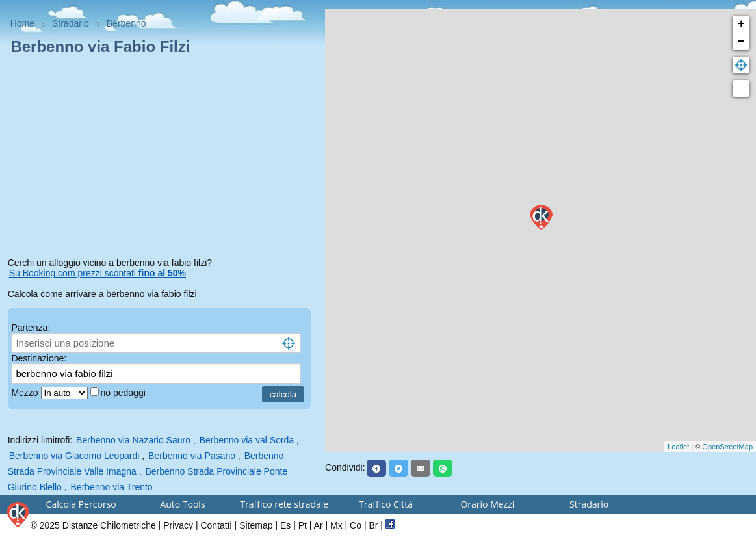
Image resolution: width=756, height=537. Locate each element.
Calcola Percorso (81, 504)
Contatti (216, 525)
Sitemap (256, 525)
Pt (303, 525)
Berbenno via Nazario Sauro (133, 440)
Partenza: (31, 328)
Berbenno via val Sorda (247, 440)
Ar (319, 525)
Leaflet (678, 447)
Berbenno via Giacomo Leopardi (74, 456)
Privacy (178, 525)
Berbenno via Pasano (192, 456)
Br (373, 525)
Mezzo (26, 393)
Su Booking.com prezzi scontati (98, 273)
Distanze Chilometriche (109, 525)
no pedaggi (124, 393)
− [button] (741, 42)
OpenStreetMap (727, 447)
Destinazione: (39, 358)
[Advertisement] (163, 159)
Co (356, 525)
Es (285, 525)
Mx (336, 525)
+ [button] (741, 24)
